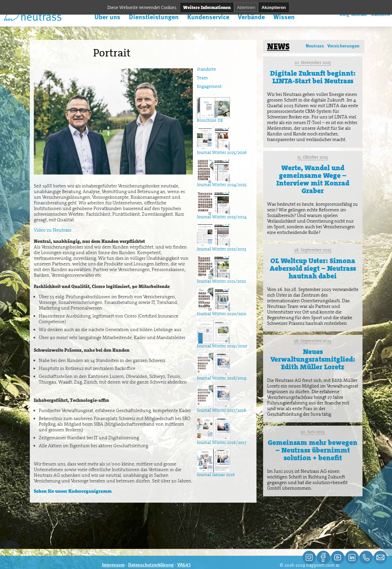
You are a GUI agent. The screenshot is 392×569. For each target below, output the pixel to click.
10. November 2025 (313, 63)
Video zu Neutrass (53, 230)
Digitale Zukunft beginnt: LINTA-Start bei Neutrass (313, 77)
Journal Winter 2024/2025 (222, 183)
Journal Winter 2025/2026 (222, 151)
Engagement (209, 86)
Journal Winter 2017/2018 (221, 408)
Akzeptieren (274, 7)
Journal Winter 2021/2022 (221, 279)
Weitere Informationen (207, 7)
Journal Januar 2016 (216, 473)
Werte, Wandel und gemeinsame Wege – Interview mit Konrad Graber (313, 179)
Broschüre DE (213, 118)
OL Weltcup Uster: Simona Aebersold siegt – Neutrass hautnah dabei (313, 268)
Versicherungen (343, 46)
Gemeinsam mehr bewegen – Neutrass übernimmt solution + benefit (313, 450)
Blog (344, 15)
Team (202, 78)
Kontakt (359, 15)
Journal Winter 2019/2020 (222, 344)
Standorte (380, 15)
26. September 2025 (313, 341)
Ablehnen (246, 7)
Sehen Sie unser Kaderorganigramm (73, 491)
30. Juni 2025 (313, 432)
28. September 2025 (313, 250)
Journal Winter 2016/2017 (222, 441)
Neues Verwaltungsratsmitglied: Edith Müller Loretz (313, 359)
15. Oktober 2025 (313, 157)
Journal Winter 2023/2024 (222, 215)
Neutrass (315, 46)
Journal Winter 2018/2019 (222, 376)
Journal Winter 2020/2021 (222, 312)
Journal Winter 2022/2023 (222, 247)
